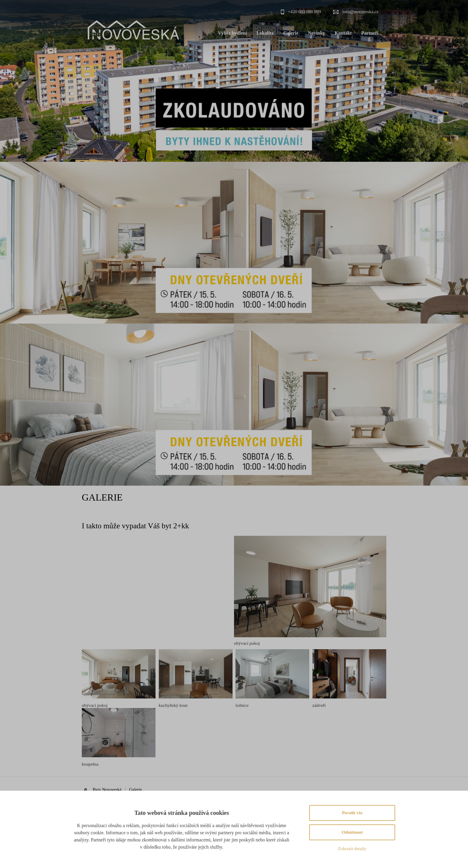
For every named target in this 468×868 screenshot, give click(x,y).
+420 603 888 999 (304, 11)
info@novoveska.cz (361, 11)
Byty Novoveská (107, 789)
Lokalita (265, 33)
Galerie (291, 33)
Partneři (370, 33)
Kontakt (343, 33)
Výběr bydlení (232, 33)
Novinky (317, 33)
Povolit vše (352, 813)
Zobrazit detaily (352, 849)
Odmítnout (352, 832)
